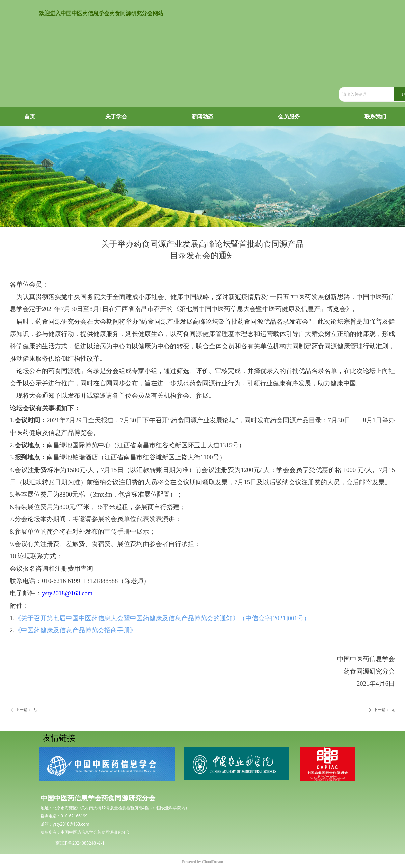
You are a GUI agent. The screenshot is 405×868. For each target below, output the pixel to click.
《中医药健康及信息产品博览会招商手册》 (75, 630)
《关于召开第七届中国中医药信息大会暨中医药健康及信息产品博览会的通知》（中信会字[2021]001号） (162, 618)
